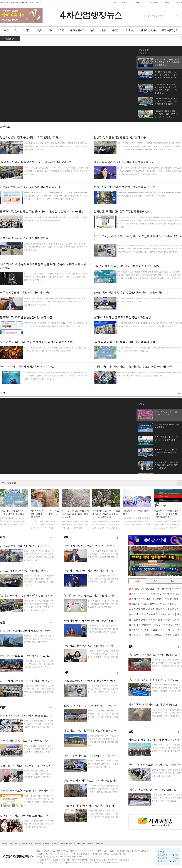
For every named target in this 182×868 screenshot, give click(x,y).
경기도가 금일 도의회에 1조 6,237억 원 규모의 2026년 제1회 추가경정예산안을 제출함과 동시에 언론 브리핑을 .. (103, 604)
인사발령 (99, 843)
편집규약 (5, 843)
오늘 (137, 581)
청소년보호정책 (80, 843)
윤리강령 (13, 843)
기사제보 (37, 843)
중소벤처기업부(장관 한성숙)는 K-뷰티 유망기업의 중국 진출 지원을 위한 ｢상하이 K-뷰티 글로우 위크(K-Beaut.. (39, 824)
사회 (51, 30)
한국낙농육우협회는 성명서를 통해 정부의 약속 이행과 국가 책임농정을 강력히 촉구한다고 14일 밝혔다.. (167, 773)
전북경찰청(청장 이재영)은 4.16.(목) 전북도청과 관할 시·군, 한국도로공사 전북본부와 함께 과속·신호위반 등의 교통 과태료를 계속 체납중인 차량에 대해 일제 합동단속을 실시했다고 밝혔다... (55, 247)
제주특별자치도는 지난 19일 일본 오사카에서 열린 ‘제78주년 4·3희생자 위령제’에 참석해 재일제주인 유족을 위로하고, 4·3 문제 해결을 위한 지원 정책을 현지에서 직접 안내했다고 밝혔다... (56, 171)
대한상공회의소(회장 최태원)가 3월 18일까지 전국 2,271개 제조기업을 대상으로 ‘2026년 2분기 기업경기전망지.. (39, 639)
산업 (28, 30)
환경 (104, 30)
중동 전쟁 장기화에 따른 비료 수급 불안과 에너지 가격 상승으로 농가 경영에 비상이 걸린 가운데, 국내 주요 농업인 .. (167, 798)
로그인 (113, 2)
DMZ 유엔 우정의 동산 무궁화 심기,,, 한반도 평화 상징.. (97, 706)
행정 (6, 30)
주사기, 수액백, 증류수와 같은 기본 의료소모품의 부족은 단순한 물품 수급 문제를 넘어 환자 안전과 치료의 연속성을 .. (103, 689)
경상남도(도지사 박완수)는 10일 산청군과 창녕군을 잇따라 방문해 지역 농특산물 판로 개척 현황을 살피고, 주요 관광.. (167, 748)
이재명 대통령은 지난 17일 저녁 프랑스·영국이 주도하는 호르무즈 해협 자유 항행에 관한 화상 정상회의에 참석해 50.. (103, 629)
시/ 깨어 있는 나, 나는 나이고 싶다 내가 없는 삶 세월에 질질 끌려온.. (45, 514)
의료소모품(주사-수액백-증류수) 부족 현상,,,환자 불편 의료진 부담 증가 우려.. (110, 681)
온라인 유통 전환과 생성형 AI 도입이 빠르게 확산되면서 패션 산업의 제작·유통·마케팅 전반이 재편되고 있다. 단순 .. (39, 749)
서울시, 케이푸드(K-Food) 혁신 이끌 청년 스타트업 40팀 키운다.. (38, 791)
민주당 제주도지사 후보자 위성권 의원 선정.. (90, 546)
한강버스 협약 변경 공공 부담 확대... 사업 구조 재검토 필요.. (100, 646)
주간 (155, 581)
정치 (17, 30)
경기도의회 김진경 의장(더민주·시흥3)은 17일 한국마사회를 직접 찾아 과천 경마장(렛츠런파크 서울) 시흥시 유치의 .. (103, 579)
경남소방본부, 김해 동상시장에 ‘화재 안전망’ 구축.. (30, 546)
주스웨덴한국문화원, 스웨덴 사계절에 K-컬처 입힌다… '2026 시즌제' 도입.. (167, 514)
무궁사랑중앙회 (170, 30)
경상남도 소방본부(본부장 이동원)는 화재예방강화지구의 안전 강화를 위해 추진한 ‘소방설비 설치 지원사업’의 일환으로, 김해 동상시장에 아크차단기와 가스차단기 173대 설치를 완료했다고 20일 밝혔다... (56, 146)
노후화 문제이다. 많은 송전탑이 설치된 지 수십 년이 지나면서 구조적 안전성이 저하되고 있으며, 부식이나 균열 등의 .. (167, 713)
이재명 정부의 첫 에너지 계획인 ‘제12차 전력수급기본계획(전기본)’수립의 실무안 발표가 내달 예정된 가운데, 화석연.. (167, 688)
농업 (93, 30)
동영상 (116, 30)
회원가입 (126, 2)
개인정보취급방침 (25, 843)
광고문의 (55, 843)
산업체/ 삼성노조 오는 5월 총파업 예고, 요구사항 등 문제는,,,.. (37, 656)
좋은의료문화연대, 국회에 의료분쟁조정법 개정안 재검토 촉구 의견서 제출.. (108, 731)
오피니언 (130, 30)
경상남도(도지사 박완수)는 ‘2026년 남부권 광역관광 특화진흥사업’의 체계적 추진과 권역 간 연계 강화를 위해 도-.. (39, 579)
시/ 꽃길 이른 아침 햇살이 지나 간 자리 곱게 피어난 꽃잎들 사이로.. (75, 514)
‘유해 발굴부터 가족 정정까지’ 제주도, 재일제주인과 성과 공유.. (37, 596)
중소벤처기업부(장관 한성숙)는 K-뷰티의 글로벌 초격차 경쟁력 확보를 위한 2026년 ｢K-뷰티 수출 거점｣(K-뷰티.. (39, 724)
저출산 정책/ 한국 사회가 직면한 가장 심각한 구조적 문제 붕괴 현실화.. (106, 806)
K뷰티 (39, 30)
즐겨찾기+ (4, 2)
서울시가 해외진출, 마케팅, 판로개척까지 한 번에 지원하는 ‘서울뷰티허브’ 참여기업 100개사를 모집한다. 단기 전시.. (39, 774)
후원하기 (91, 843)
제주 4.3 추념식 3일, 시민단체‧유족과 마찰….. (92, 756)
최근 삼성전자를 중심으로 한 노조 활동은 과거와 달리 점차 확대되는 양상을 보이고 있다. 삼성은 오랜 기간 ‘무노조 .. (39, 664)
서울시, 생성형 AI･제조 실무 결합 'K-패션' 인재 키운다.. (33, 741)
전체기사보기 (154, 2)
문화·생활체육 (77, 30)
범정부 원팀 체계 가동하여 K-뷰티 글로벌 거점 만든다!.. (33, 716)
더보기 (179, 393)
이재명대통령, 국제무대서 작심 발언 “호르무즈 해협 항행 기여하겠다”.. (106, 621)
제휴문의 (46, 843)
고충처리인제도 (66, 843)
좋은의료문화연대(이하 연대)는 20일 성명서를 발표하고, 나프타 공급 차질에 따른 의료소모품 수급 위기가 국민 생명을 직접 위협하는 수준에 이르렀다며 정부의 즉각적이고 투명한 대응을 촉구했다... (56, 277)
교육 (62, 30)
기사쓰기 (139, 2)
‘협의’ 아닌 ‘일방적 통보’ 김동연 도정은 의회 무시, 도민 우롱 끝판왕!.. (105, 596)
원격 (167, 2)
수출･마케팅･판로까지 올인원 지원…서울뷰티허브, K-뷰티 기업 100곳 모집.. (45, 766)
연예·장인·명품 (148, 30)
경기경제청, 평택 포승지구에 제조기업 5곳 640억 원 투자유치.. (37, 681)
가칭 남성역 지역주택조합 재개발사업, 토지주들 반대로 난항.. (100, 781)
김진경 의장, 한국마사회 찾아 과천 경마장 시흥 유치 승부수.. (100, 571)
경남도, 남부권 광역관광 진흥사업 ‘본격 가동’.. (27, 571)
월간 (173, 581)
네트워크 (178, 2)
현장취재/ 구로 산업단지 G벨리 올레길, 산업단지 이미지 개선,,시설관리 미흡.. (106, 514)
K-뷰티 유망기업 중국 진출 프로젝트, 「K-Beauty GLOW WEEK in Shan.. (42, 816)
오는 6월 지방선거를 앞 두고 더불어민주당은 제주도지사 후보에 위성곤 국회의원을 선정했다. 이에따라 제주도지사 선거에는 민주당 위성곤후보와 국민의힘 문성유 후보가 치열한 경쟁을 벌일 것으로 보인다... (56, 301)
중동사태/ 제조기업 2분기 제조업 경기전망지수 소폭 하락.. (34, 631)
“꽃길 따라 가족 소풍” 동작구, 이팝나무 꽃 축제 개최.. (13, 512)
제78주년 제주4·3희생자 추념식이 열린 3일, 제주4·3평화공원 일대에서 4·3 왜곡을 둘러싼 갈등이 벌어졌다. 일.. (103, 764)
